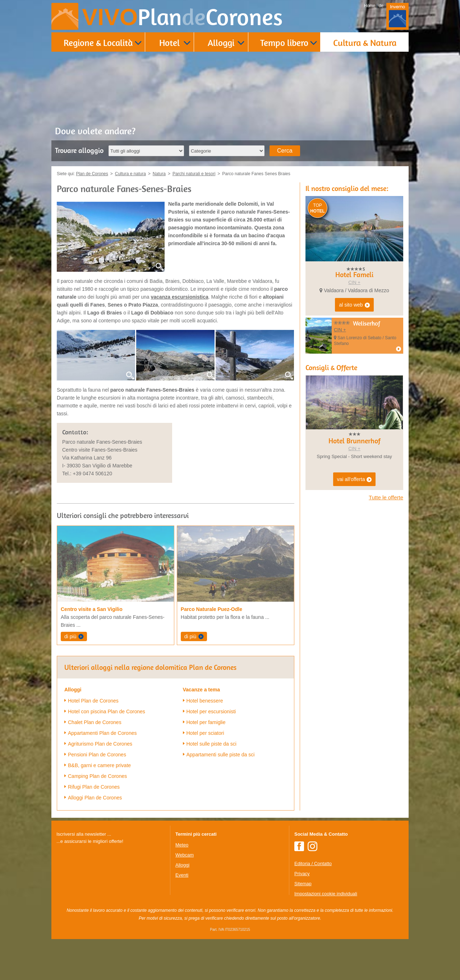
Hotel (169, 43)
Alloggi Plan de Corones (95, 798)
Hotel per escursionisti (211, 711)
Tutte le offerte (386, 497)
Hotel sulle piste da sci (211, 744)
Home (370, 6)
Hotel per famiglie (206, 722)
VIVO (182, 17)
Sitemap (303, 884)
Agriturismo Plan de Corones (100, 744)
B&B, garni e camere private (99, 765)
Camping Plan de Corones (97, 776)
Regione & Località (98, 43)
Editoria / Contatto (313, 864)
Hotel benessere (205, 701)
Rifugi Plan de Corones (94, 787)
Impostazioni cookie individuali (326, 894)
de (381, 6)
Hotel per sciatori (205, 733)
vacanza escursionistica (180, 297)
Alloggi (221, 43)
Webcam (185, 855)
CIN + (354, 282)
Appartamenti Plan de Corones (102, 733)
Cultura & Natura (365, 43)
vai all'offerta (355, 480)
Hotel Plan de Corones (93, 701)
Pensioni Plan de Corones (97, 755)
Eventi (182, 875)
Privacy (302, 874)
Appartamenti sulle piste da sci (221, 755)
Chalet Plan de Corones (95, 722)
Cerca (285, 151)
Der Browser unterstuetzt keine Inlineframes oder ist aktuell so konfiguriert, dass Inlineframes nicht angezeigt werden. (110, 892)
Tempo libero (284, 43)
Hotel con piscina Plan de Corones (107, 711)
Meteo (182, 845)
